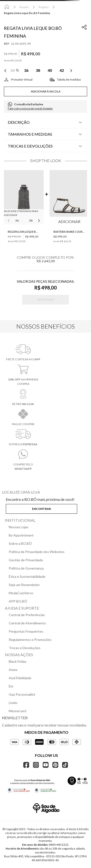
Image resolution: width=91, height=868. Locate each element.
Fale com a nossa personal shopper (30, 108)
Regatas (44, 7)
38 (31, 220)
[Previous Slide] (5, 71)
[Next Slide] (71, 71)
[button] (15, 71)
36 (17, 220)
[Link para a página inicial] (7, 7)
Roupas (24, 7)
